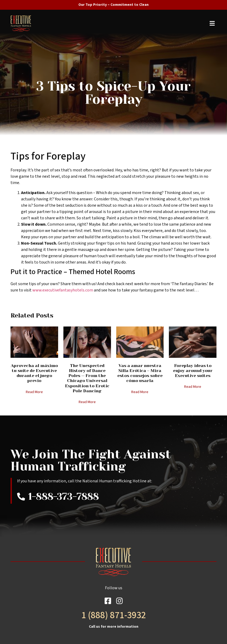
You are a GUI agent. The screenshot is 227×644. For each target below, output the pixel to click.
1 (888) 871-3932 (114, 615)
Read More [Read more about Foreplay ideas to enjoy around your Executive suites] (193, 387)
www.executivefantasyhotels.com (63, 290)
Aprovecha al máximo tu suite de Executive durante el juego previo (34, 373)
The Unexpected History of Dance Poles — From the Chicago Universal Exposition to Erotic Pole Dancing (87, 378)
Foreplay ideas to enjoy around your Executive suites (193, 371)
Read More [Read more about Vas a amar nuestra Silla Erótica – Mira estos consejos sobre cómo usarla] (140, 392)
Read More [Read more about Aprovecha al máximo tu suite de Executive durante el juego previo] (34, 392)
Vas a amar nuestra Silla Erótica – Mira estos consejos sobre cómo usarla (140, 373)
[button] (115, 24)
